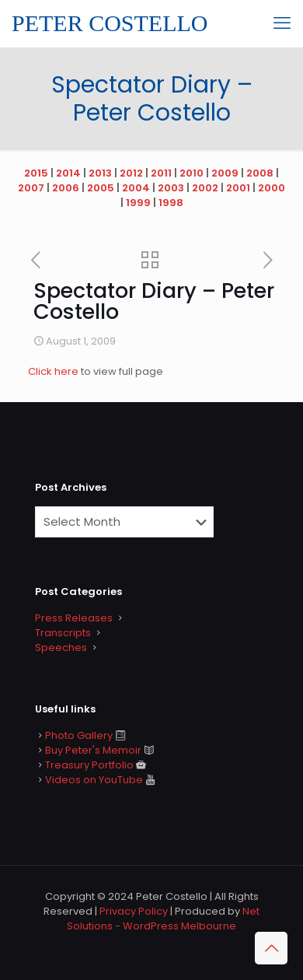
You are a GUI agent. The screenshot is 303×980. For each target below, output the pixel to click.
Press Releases (74, 618)
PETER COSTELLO (110, 23)
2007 (31, 188)
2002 (205, 188)
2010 (192, 173)
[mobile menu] (282, 23)
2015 (36, 173)
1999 (138, 203)
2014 (68, 173)
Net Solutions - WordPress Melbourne (163, 919)
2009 (225, 173)
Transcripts (63, 633)
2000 (272, 188)
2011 (161, 173)
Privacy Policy (134, 911)
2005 (101, 188)
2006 (66, 188)
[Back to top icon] (271, 948)
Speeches (61, 647)
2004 (136, 188)
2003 (171, 188)
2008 (260, 173)
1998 (171, 203)
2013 (100, 173)
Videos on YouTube (94, 780)
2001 (238, 188)
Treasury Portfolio (89, 765)
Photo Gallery (79, 735)
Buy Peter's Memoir (93, 750)
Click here (54, 371)
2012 (131, 173)
